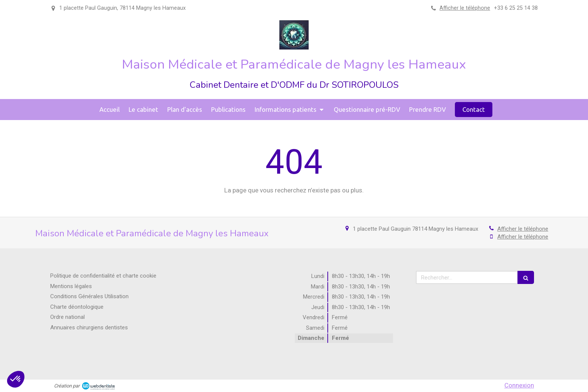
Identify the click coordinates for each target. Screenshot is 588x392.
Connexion (519, 385)
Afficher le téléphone (465, 8)
